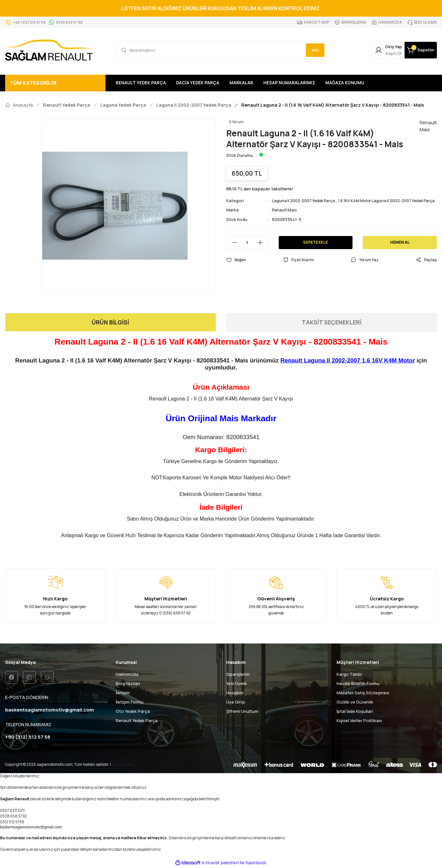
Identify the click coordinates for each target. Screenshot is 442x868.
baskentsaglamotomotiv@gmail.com (31, 828)
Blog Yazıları (128, 683)
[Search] (221, 50)
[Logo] (49, 50)
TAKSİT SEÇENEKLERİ (332, 322)
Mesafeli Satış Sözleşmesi (363, 693)
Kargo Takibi (349, 674)
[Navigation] (55, 83)
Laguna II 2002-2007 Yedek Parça (305, 201)
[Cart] (416, 50)
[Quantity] (247, 249)
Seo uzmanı (123, 765)
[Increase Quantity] (263, 249)
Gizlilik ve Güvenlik (355, 702)
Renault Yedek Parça (137, 720)
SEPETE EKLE (316, 249)
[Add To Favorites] (237, 266)
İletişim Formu (130, 702)
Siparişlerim (238, 674)
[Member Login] (374, 50)
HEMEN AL (400, 249)
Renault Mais (285, 217)
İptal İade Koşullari (355, 711)
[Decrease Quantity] (232, 249)
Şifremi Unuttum (242, 711)
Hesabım (235, 693)
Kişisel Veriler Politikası (359, 720)
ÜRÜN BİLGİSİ (110, 322)
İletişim (123, 693)
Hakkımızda (127, 674)
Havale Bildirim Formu (358, 683)
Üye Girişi (236, 702)
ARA (313, 50)
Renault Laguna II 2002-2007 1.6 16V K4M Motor (348, 360)
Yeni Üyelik (237, 683)
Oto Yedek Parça (133, 711)
